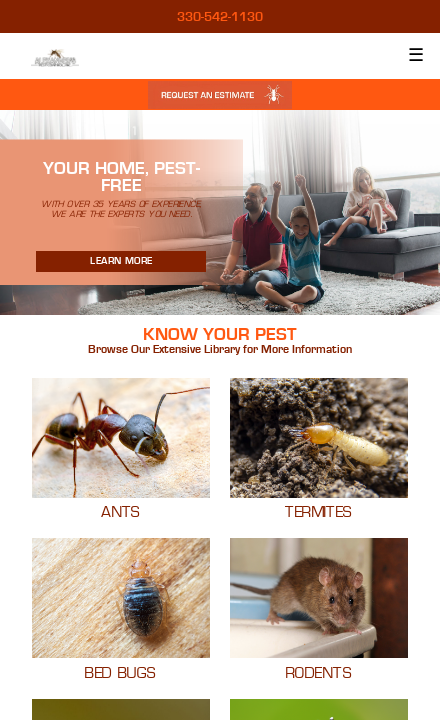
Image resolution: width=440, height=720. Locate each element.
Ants (121, 513)
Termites (319, 513)
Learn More (121, 261)
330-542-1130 (220, 17)
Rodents (319, 674)
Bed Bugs (121, 674)
